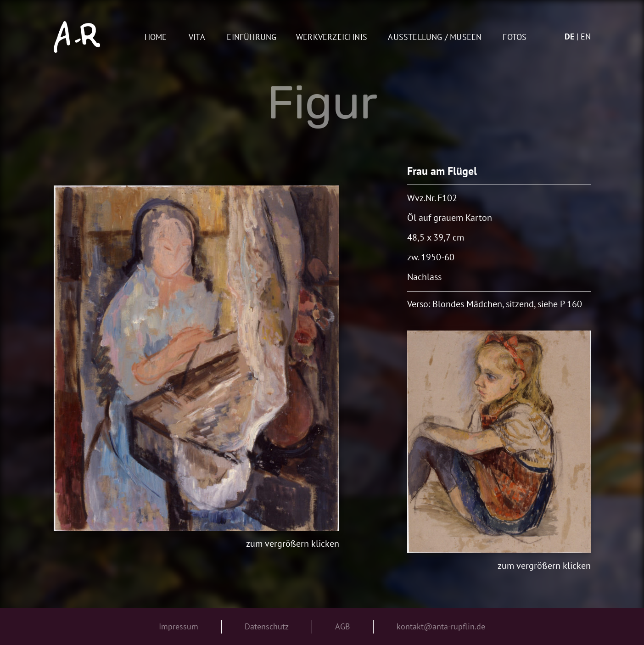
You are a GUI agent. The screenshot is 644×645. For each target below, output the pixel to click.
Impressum (179, 626)
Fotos (515, 37)
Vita (197, 37)
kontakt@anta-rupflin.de (441, 626)
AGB (343, 626)
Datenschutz (267, 626)
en (586, 36)
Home (156, 37)
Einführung (252, 37)
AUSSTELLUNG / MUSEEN (435, 37)
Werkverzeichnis (332, 37)
